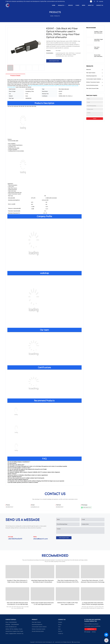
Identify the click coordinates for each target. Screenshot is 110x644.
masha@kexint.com (35, 507)
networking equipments (42, 86)
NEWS (84, 5)
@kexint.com (14, 627)
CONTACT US (100, 5)
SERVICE (70, 5)
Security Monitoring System (92, 85)
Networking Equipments (91, 76)
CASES (77, 5)
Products (60, 622)
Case (59, 627)
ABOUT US (91, 5)
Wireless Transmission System (93, 82)
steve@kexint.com (41, 539)
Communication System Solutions (94, 79)
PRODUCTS (61, 5)
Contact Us (61, 634)
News (59, 629)
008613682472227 (86, 508)
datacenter (89, 69)
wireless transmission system (68, 86)
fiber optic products (33, 86)
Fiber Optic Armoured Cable (92, 88)
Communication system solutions (55, 86)
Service (60, 624)
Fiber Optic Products (91, 73)
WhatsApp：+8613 (10, 624)
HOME (54, 5)
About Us (60, 631)
